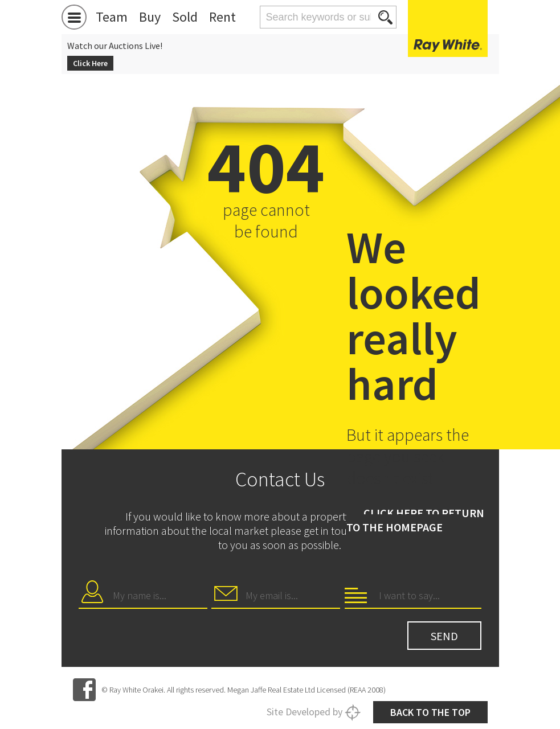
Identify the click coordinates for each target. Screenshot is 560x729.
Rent (222, 17)
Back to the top (430, 712)
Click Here (90, 63)
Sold (185, 17)
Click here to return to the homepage (415, 520)
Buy (150, 17)
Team (112, 17)
